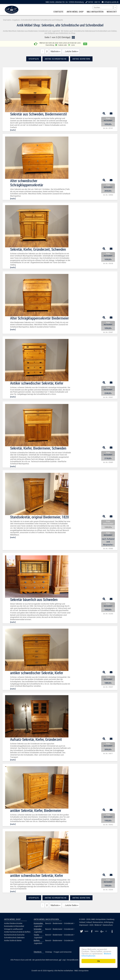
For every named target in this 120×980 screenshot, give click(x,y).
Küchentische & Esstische (14, 935)
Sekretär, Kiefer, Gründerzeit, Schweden (38, 249)
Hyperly (50, 971)
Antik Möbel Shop (75, 12)
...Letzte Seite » (71, 51)
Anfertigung (109, 922)
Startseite (58, 12)
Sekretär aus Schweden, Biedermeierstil (38, 114)
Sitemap (49, 952)
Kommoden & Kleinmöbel (14, 926)
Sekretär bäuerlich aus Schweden (34, 600)
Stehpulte (34, 59)
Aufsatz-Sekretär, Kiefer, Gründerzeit (36, 739)
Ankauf (89, 922)
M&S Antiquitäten (95, 12)
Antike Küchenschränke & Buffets (17, 932)
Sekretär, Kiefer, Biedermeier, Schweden (38, 448)
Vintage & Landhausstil (13, 929)
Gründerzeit (69, 923)
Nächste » (55, 51)
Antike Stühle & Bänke (13, 941)
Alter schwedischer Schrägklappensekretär (27, 183)
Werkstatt (112, 12)
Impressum (84, 925)
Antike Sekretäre (81, 59)
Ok (99, 961)
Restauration (98, 922)
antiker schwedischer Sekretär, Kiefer (37, 673)
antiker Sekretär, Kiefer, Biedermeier (36, 810)
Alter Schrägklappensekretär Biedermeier (39, 318)
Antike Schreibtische (56, 59)
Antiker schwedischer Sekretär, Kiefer (37, 383)
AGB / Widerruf (95, 925)
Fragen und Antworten (63, 952)
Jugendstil (38, 926)
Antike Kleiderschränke (13, 923)
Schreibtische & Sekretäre (14, 938)
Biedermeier (57, 923)
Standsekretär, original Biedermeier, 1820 (39, 517)
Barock (48, 923)
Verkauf (82, 922)
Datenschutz (108, 925)
